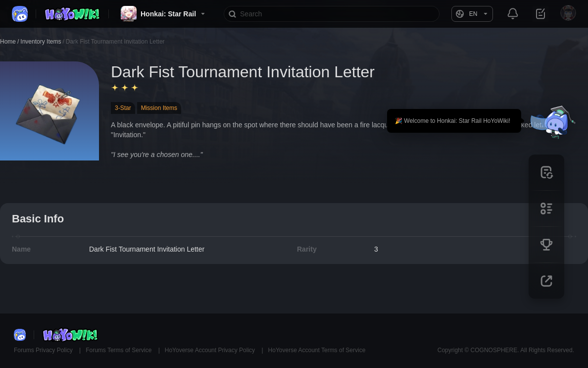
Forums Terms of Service (119, 350)
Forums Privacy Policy (44, 350)
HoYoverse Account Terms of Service (317, 350)
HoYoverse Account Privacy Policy (211, 350)
